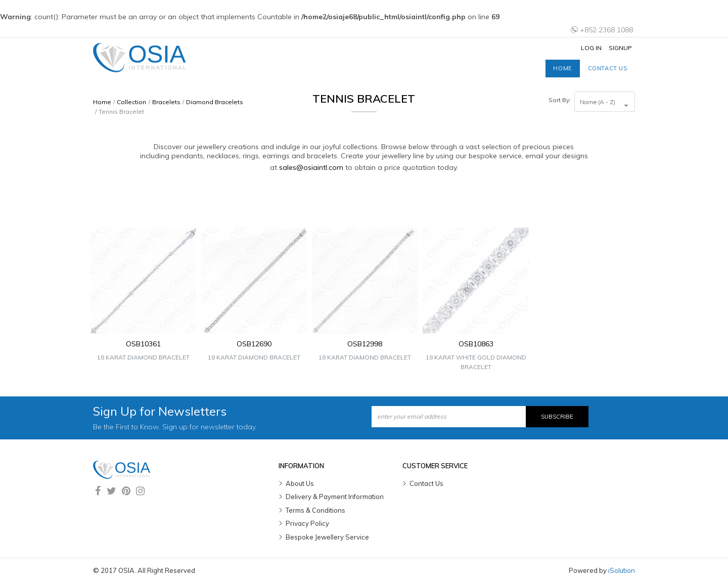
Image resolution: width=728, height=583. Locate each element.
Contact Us (426, 483)
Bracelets (166, 102)
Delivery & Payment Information (335, 497)
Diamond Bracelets (215, 102)
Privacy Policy (307, 523)
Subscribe (557, 417)
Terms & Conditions (315, 510)
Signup (620, 48)
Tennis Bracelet (121, 111)
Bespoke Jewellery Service (327, 537)
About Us (300, 483)
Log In (591, 48)
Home (562, 68)
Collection (131, 102)
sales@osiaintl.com (311, 167)
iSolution (622, 570)
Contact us (608, 68)
